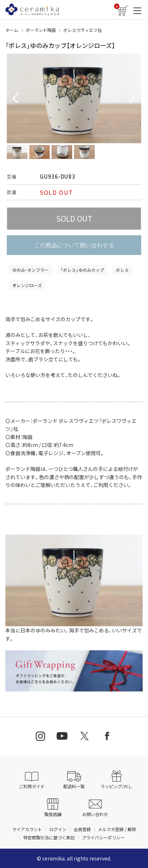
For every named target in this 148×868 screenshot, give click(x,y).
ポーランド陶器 (41, 30)
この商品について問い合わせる (74, 245)
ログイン (58, 829)
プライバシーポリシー (103, 837)
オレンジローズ (27, 285)
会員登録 (82, 829)
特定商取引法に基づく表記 (49, 837)
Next (132, 98)
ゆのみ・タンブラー (30, 270)
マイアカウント (27, 829)
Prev (16, 98)
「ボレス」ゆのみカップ (82, 270)
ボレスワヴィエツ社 (83, 30)
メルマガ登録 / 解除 (117, 829)
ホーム (12, 30)
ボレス (122, 270)
